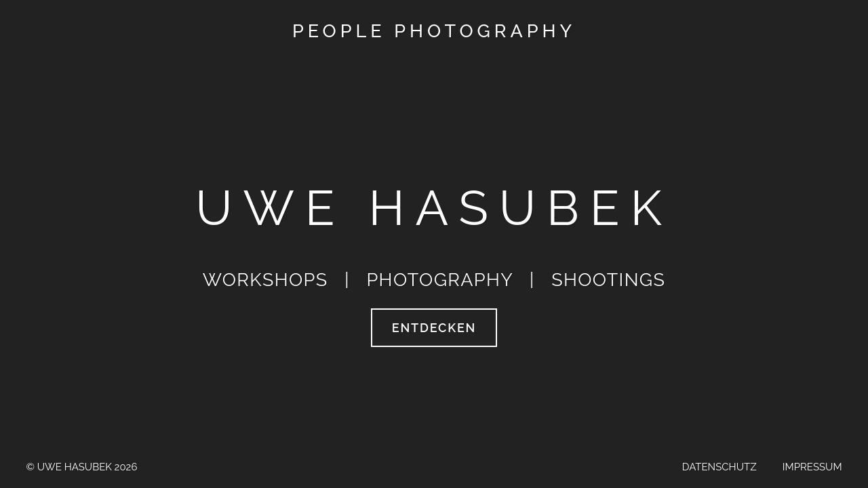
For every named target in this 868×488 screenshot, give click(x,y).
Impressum (811, 467)
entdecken (434, 328)
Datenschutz (719, 467)
